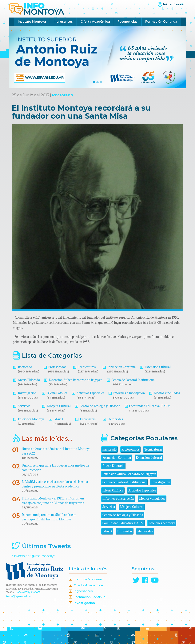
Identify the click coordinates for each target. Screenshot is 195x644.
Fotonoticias (128, 22)
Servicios (24, 406)
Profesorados (57, 367)
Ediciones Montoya (31, 419)
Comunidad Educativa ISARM (150, 406)
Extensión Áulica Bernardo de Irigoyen (76, 380)
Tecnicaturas (87, 367)
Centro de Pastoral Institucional (133, 380)
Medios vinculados (167, 393)
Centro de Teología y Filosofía (100, 406)
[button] (22, 57)
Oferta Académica (95, 22)
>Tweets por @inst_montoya (34, 556)
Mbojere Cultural (59, 406)
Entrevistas (88, 419)
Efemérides (115, 419)
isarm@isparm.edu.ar (19, 596)
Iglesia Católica (57, 393)
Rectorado (63, 95)
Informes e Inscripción (129, 393)
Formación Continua (161, 22)
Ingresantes (63, 22)
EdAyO (58, 419)
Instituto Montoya (32, 22)
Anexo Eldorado (29, 380)
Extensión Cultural (158, 367)
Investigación (27, 393)
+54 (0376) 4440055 (29, 592)
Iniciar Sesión (174, 4)
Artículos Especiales (90, 393)
